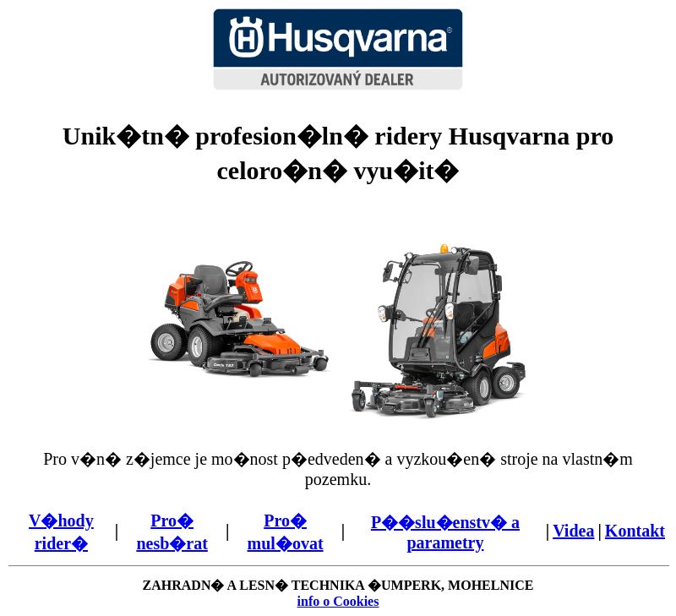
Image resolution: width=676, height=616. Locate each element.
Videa (573, 531)
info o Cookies (338, 601)
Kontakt (635, 531)
